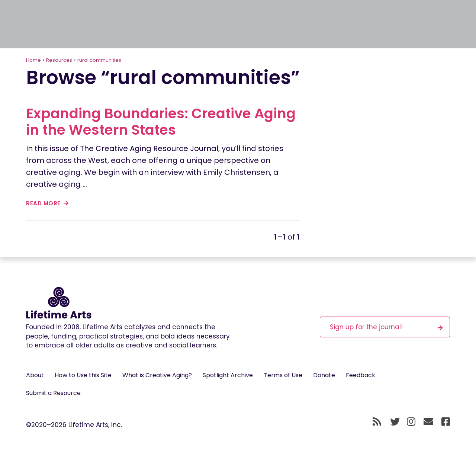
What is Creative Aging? (157, 375)
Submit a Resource (53, 393)
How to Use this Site (83, 375)
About (35, 375)
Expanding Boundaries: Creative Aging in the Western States (161, 122)
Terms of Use (283, 375)
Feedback (361, 375)
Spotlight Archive (228, 375)
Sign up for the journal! (386, 327)
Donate (324, 375)
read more (47, 203)
